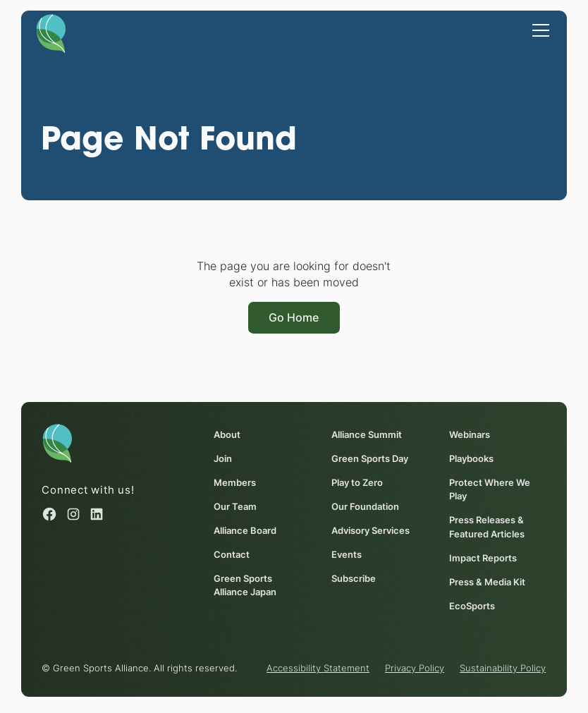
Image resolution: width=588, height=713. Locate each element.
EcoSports (472, 606)
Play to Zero (357, 483)
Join (223, 459)
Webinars (470, 435)
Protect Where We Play (490, 489)
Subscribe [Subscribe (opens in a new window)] (354, 579)
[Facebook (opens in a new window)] (50, 514)
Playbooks (471, 459)
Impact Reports (483, 558)
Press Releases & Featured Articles (487, 528)
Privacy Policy (415, 669)
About (227, 435)
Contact (232, 555)
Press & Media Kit (487, 582)
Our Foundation (365, 507)
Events (347, 555)
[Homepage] (51, 33)
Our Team (235, 507)
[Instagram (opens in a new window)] (73, 514)
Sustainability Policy (503, 669)
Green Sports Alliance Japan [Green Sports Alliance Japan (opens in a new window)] (245, 585)
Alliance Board (245, 531)
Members (235, 483)
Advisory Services (370, 531)
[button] (538, 29)
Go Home (294, 318)
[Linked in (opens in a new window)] (97, 514)
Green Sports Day (370, 459)
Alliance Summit (367, 435)
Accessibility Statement (318, 669)
